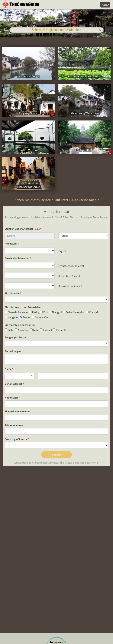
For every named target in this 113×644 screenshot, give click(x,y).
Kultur (10, 330)
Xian (44, 312)
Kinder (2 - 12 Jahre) (69, 276)
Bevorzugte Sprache (16, 439)
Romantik (60, 330)
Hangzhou (12, 317)
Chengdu (93, 312)
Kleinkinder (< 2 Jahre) (70, 286)
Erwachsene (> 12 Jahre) (71, 266)
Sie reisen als (12, 293)
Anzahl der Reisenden (17, 258)
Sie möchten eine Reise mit (20, 325)
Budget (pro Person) (16, 337)
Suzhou (26, 317)
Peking (34, 312)
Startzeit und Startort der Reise (23, 229)
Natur (35, 330)
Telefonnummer (14, 425)
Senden (56, 455)
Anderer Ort (40, 317)
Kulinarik (46, 330)
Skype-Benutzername (17, 411)
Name (8, 369)
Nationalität (11, 398)
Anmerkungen (13, 351)
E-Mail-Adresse (13, 384)
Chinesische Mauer (17, 312)
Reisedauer (11, 244)
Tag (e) (62, 251)
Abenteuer (22, 330)
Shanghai (55, 312)
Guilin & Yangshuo (74, 312)
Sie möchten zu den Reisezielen (23, 307)
